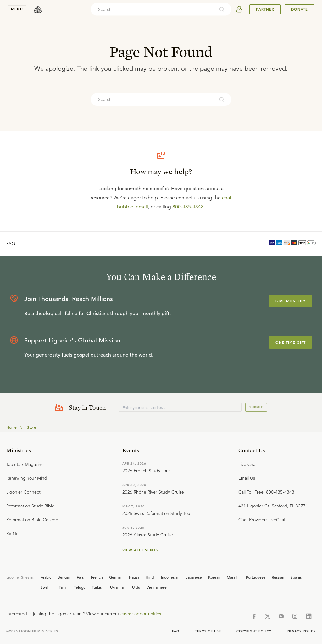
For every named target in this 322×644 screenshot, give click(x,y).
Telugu (80, 587)
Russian (278, 577)
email (142, 207)
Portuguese (256, 577)
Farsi (81, 577)
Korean (214, 577)
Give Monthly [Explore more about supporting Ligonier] (291, 301)
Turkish (98, 587)
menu (17, 9)
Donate (300, 9)
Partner (265, 9)
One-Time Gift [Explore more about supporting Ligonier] (291, 342)
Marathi (233, 577)
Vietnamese (157, 587)
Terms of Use (208, 631)
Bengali (64, 577)
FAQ (11, 244)
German (116, 577)
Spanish (297, 577)
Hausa (134, 577)
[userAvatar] (239, 9)
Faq (176, 631)
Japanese (194, 577)
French (97, 577)
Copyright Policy (254, 631)
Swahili (47, 587)
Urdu (136, 587)
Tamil (63, 587)
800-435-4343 (188, 207)
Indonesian (170, 577)
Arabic (46, 577)
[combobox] (153, 9)
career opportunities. (141, 614)
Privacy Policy (301, 631)
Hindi (150, 577)
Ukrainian (118, 587)
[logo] (38, 9)
